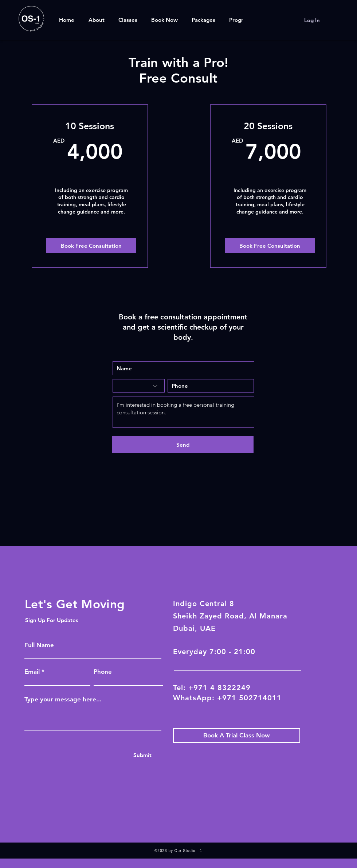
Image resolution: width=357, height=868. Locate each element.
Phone (103, 672)
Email (32, 672)
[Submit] (142, 755)
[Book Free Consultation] (91, 246)
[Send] (183, 445)
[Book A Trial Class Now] (237, 736)
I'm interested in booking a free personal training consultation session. (183, 412)
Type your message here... (63, 699)
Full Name (39, 645)
